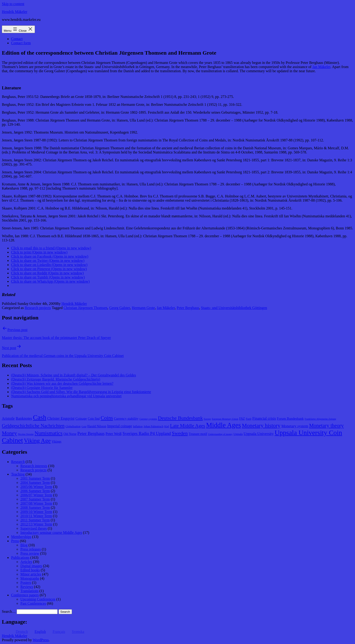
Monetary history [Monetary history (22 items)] (261, 425)
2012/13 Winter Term (36, 524)
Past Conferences (33, 603)
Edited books (30, 570)
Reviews (27, 587)
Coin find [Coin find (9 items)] (94, 419)
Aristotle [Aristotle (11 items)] (8, 418)
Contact (17, 39)
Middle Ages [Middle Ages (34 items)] (223, 425)
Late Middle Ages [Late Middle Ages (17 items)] (188, 426)
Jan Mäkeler (321, 67)
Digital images (31, 566)
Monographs (30, 578)
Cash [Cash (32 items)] (40, 417)
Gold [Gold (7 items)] (84, 427)
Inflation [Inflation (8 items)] (138, 426)
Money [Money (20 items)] (9, 433)
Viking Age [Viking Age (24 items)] (37, 441)
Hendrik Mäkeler (15, 12)
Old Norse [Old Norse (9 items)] (70, 434)
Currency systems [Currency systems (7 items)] (148, 419)
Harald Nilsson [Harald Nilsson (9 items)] (97, 426)
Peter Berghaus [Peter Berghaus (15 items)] (91, 433)
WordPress (41, 640)
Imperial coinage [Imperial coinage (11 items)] (120, 426)
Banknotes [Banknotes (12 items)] (24, 418)
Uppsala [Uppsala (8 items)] (238, 434)
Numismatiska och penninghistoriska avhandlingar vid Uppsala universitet (66, 396)
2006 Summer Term (35, 491)
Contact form (21, 43)
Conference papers (25, 595)
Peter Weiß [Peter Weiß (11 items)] (114, 434)
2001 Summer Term (35, 478)
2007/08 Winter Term (36, 503)
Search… (9, 611)
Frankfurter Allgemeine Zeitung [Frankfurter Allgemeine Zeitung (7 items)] (320, 419)
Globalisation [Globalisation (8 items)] (73, 426)
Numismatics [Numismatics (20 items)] (48, 433)
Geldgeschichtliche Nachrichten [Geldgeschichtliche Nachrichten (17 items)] (33, 426)
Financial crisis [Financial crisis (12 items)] (264, 418)
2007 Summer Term (35, 499)
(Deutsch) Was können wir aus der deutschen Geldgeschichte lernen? (62, 383)
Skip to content (13, 4)
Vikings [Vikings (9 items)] (56, 442)
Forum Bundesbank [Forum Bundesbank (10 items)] (290, 419)
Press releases (31, 549)
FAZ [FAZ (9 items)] (242, 419)
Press (15, 541)
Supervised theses (34, 528)
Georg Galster (120, 308)
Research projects (38, 308)
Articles (26, 562)
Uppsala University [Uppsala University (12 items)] (259, 434)
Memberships (21, 537)
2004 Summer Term (35, 483)
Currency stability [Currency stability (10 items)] (126, 419)
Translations (30, 591)
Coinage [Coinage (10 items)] (81, 419)
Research (18, 462)
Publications (20, 558)
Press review (30, 553)
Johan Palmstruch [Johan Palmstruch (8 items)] (153, 426)
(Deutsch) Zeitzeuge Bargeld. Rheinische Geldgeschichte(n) (56, 379)
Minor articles (31, 574)
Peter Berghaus (188, 308)
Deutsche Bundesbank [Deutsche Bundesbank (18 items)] (180, 418)
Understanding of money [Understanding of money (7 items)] (220, 434)
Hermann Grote (143, 308)
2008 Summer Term (35, 508)
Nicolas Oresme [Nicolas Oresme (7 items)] (26, 434)
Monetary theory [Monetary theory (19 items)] (326, 426)
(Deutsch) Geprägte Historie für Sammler (42, 388)
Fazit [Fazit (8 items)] (249, 419)
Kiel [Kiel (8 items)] (167, 426)
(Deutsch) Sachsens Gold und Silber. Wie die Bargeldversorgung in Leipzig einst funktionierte (81, 392)
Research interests (34, 466)
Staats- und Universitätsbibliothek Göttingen (234, 308)
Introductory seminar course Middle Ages (51, 533)
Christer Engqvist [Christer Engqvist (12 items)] (61, 418)
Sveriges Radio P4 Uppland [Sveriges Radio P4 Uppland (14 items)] (147, 433)
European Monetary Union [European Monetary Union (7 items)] (225, 419)
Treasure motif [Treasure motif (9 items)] (198, 434)
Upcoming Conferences (38, 599)
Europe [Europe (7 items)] (207, 419)
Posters (26, 583)
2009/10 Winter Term (36, 512)
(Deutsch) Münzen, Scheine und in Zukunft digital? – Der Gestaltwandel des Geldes (73, 375)
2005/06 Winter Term (36, 487)
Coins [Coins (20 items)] (107, 418)
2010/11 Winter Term (36, 516)
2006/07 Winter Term (36, 495)
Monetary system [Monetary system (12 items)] (295, 426)
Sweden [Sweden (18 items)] (180, 433)
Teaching (18, 474)
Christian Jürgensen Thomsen (85, 308)
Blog (24, 545)
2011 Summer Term (35, 520)
